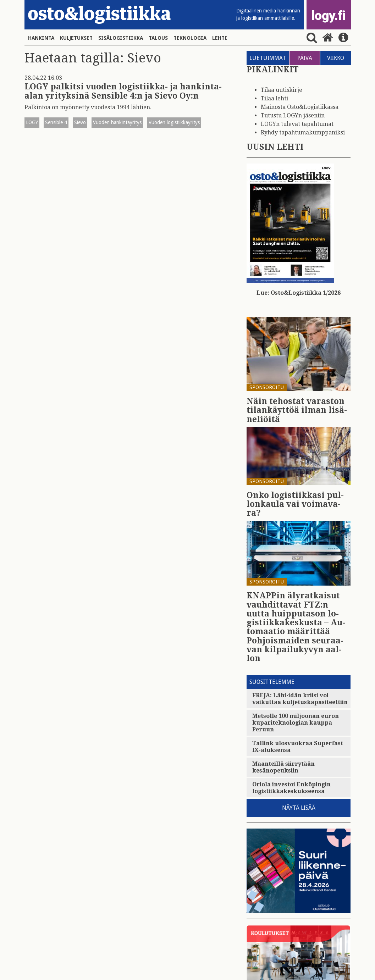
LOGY (32, 122)
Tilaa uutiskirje (282, 90)
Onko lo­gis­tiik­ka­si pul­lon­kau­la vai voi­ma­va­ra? (295, 504)
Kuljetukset (76, 38)
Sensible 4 (56, 122)
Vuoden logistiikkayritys (174, 122)
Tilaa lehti (274, 98)
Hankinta (41, 38)
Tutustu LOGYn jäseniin (293, 115)
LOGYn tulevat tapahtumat (297, 124)
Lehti (220, 38)
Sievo (80, 122)
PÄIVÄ (305, 58)
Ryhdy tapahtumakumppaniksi (303, 132)
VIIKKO (336, 58)
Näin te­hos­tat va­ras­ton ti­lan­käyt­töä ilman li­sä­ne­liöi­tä (297, 410)
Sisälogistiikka (121, 38)
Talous (158, 38)
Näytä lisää (299, 808)
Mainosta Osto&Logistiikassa (300, 107)
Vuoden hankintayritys (117, 122)
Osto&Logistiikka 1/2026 (306, 293)
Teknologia (190, 38)
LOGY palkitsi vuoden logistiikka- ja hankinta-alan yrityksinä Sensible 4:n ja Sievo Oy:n (123, 91)
